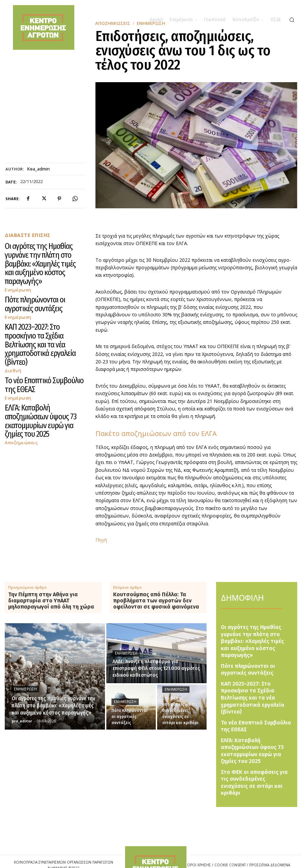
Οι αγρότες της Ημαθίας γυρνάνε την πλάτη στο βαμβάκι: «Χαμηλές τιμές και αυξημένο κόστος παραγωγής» (44, 250)
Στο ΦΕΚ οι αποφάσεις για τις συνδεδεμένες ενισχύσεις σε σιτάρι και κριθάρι (252, 738)
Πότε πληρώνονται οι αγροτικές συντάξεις (42, 272)
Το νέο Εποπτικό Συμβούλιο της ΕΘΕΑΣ (40, 315)
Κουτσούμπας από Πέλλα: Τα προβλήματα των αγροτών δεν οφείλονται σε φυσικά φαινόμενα (156, 601)
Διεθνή (12, 306)
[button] (292, 20)
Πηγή (101, 540)
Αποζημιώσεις (19, 343)
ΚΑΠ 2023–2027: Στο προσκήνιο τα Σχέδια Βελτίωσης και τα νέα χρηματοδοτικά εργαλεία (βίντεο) (42, 293)
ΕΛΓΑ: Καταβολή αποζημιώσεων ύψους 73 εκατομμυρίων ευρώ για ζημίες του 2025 (42, 334)
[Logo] (156, 844)
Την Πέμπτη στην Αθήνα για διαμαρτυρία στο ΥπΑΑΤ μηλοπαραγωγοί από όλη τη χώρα (51, 601)
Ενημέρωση (16, 263)
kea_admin (39, 169)
